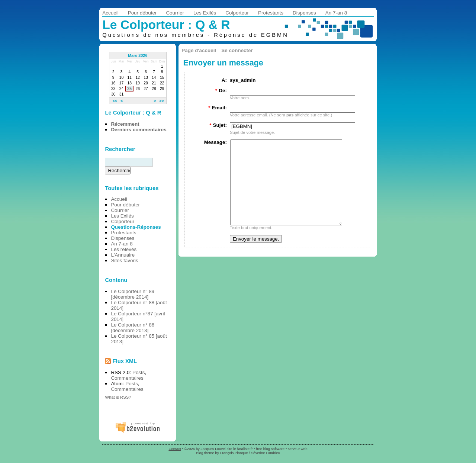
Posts (139, 372)
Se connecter (237, 50)
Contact (175, 449)
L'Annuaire (123, 255)
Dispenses (304, 13)
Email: (218, 108)
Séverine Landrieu (266, 453)
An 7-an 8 (336, 13)
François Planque (234, 453)
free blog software (270, 449)
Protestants (271, 13)
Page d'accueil (199, 50)
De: (221, 91)
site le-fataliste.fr (239, 449)
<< (115, 100)
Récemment (125, 124)
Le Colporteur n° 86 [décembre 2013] (133, 328)
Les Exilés (205, 13)
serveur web (298, 449)
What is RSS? (118, 397)
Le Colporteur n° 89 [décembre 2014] (133, 294)
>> (162, 100)
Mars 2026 (138, 55)
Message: (216, 142)
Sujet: (218, 125)
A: (224, 80)
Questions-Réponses (136, 227)
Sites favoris (124, 261)
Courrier (175, 13)
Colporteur (237, 13)
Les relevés (124, 249)
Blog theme (205, 453)
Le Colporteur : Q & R (166, 25)
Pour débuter (142, 13)
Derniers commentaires (139, 130)
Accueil (110, 13)
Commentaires (127, 378)
